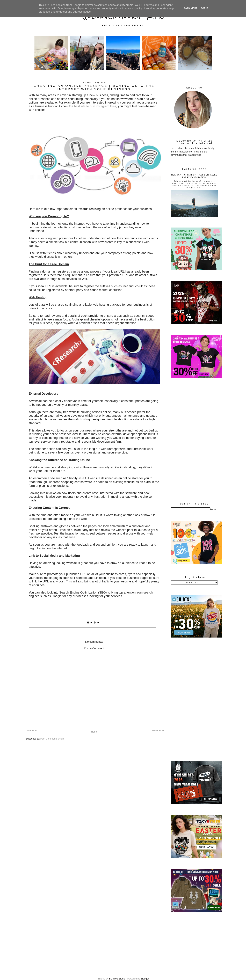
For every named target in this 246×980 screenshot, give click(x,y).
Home (94, 732)
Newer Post (158, 730)
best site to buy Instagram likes (95, 106)
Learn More (190, 8)
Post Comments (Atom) (53, 739)
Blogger (145, 979)
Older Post (31, 730)
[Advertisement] (194, 440)
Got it (204, 8)
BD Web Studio (117, 979)
